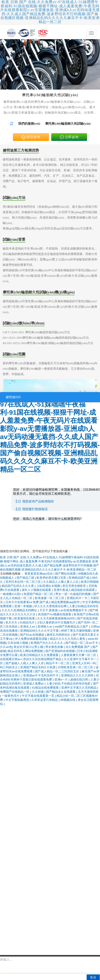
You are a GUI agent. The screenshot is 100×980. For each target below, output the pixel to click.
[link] (11, 124)
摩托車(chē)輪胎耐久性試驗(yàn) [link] (68, 124)
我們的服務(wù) (29, 124)
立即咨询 (69, 137)
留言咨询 (31, 137)
